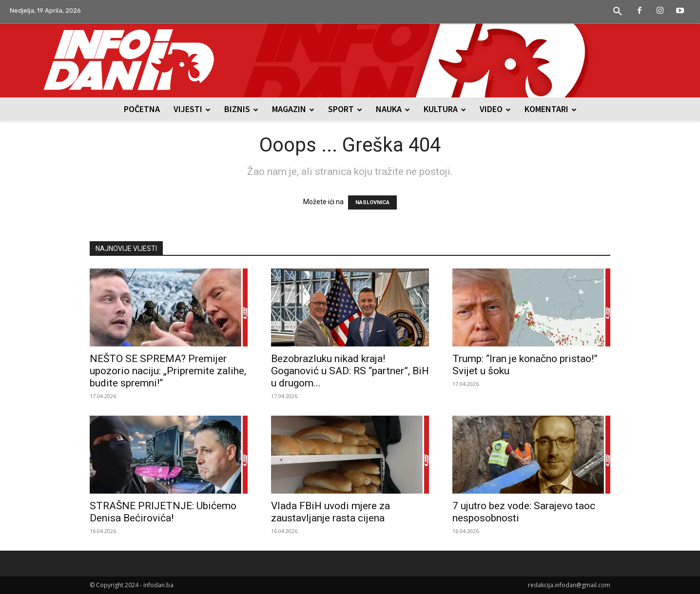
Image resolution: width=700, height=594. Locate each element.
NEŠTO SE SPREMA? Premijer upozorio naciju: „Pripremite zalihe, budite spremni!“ (168, 371)
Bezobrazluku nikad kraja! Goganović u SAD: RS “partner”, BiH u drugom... (350, 371)
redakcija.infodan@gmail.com (569, 585)
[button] (618, 12)
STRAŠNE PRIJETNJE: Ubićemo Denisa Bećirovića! (163, 512)
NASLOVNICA (372, 202)
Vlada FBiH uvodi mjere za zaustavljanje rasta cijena (331, 512)
